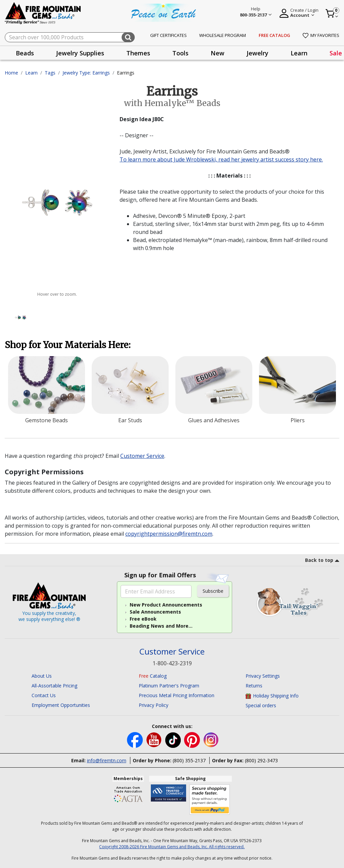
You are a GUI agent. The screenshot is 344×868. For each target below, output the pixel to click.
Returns (254, 686)
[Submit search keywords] (128, 37)
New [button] (218, 53)
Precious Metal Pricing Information (177, 695)
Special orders (261, 705)
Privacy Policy (154, 705)
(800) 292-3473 (261, 760)
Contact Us (44, 695)
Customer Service (142, 456)
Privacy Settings (263, 676)
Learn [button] (299, 53)
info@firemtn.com (107, 760)
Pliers (298, 420)
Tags (50, 73)
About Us (42, 676)
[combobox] (70, 37)
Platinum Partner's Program (169, 686)
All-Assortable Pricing (54, 686)
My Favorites (321, 35)
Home (11, 73)
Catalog (153, 676)
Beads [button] (25, 53)
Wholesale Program (223, 35)
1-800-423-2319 (172, 663)
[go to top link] (322, 561)
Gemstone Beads (47, 420)
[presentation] (25, 53)
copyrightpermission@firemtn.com (169, 534)
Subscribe (213, 591)
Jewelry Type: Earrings (86, 73)
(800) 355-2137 (189, 760)
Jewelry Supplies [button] (80, 53)
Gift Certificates (168, 35)
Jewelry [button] (257, 53)
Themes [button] (138, 53)
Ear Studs (130, 420)
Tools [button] (180, 53)
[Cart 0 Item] (332, 13)
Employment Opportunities (61, 705)
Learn (31, 73)
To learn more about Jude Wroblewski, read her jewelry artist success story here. (221, 159)
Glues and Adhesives (214, 420)
